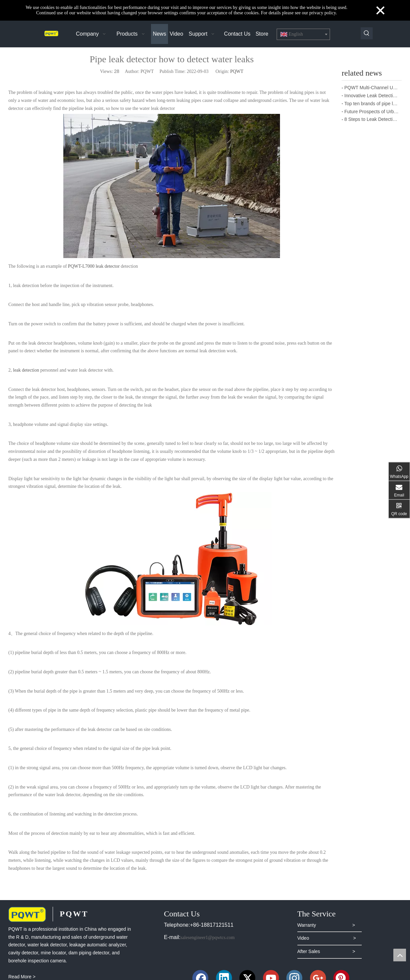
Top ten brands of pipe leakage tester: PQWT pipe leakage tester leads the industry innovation (372, 104)
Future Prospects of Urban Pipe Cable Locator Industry (372, 112)
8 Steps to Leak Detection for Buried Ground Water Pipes (372, 119)
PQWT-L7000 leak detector (94, 266)
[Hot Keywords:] (367, 33)
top (400, 955)
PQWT (237, 71)
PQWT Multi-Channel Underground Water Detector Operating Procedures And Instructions (372, 88)
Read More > (22, 977)
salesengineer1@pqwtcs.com (207, 938)
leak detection (26, 370)
